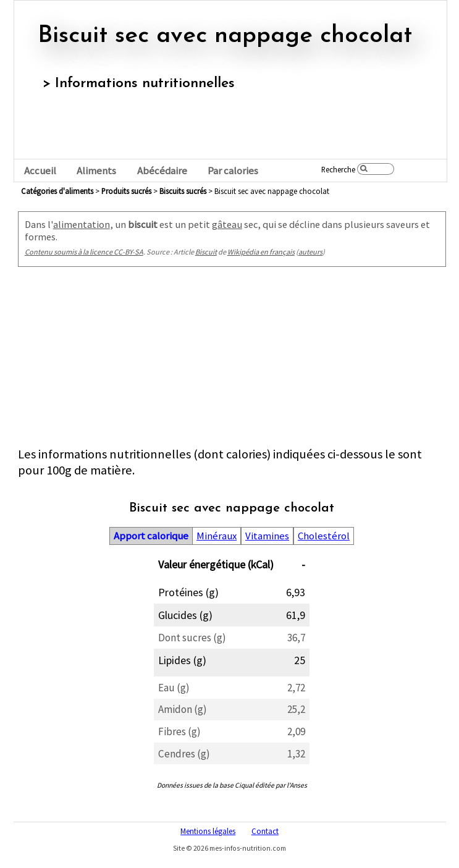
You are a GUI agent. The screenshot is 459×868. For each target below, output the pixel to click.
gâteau (227, 224)
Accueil (40, 171)
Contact (265, 831)
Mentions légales (208, 831)
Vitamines (267, 536)
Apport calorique (151, 536)
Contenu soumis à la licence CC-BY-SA (84, 252)
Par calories (233, 171)
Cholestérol (324, 536)
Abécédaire (162, 171)
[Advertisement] (232, 360)
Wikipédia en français (261, 252)
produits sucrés (126, 191)
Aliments (96, 171)
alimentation (82, 224)
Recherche (338, 169)
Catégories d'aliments (57, 191)
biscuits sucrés (183, 191)
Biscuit (206, 252)
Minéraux (217, 536)
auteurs (310, 252)
